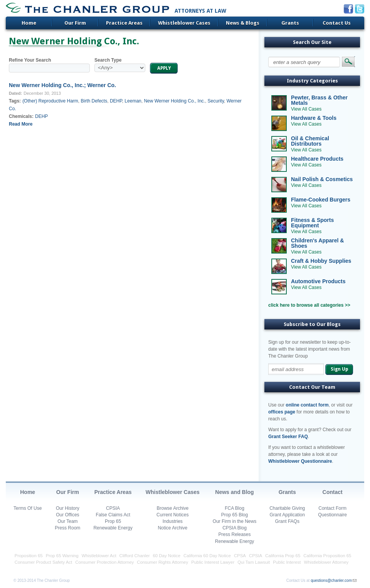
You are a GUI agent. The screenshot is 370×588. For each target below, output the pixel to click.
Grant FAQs (287, 521)
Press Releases (234, 534)
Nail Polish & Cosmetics (322, 179)
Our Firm (75, 23)
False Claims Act (113, 515)
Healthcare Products (317, 159)
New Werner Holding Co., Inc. (174, 101)
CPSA (240, 556)
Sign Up (339, 369)
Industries (173, 521)
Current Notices (172, 515)
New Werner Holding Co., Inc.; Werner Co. (62, 85)
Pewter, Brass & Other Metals (319, 100)
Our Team (67, 521)
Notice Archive (172, 528)
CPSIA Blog (235, 528)
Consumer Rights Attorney (162, 562)
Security (216, 101)
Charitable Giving (287, 508)
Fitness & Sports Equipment (312, 223)
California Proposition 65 (327, 556)
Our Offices (67, 515)
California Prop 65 (283, 556)
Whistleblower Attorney (326, 562)
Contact (333, 492)
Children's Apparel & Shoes (317, 243)
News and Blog (234, 492)
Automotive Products (318, 281)
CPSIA (113, 508)
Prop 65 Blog (235, 515)
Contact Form (332, 508)
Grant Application (287, 515)
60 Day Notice (167, 556)
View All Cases (306, 109)
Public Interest (287, 562)
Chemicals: (21, 116)
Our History (68, 508)
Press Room (67, 528)
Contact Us (337, 23)
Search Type (108, 60)
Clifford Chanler (135, 556)
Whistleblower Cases (184, 23)
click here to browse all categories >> (309, 305)
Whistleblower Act (99, 556)
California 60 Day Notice (207, 556)
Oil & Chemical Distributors (310, 141)
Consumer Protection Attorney (104, 562)
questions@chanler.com (331, 580)
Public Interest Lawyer (213, 562)
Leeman (133, 101)
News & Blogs (243, 23)
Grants (290, 23)
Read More (21, 124)
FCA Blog (235, 508)
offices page (282, 412)
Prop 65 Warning (62, 556)
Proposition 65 (29, 556)
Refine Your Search (30, 60)
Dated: (15, 93)
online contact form (307, 405)
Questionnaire (332, 515)
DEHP (116, 101)
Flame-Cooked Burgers (321, 200)
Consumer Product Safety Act (43, 562)
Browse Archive (172, 508)
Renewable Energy (113, 528)
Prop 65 (113, 521)
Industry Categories (312, 81)
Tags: (15, 101)
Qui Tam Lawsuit (254, 562)
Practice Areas (124, 23)
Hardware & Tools (314, 118)
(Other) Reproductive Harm (50, 101)
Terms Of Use (28, 508)
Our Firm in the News (235, 521)
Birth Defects (94, 101)
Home (29, 23)
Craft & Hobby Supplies (321, 261)
